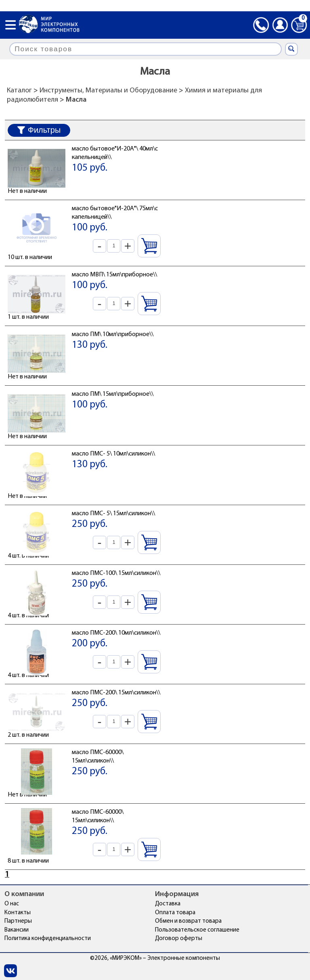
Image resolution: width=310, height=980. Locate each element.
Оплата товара (175, 913)
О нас (12, 904)
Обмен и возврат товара (188, 921)
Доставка (168, 904)
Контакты (18, 913)
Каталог (19, 91)
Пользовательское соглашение (197, 930)
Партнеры (18, 921)
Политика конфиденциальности (48, 939)
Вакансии (17, 930)
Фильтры (39, 130)
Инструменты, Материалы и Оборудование (108, 91)
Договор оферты (179, 939)
